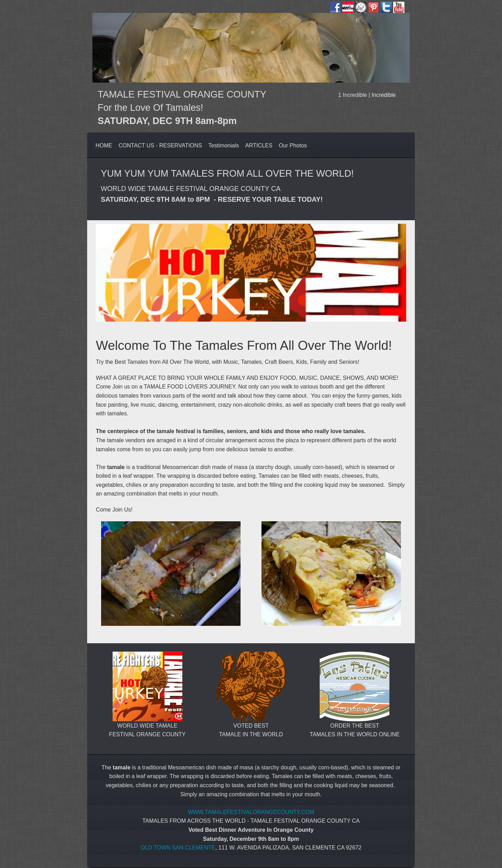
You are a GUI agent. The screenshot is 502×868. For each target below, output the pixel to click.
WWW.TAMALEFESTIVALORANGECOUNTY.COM (251, 812)
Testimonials (223, 145)
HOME (104, 145)
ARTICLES (259, 145)
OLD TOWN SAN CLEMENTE (178, 848)
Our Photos (293, 145)
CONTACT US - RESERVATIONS (160, 145)
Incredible (384, 95)
